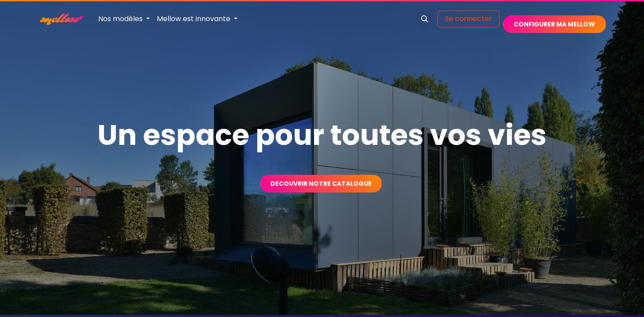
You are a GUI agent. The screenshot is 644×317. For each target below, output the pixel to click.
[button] (425, 19)
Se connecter (468, 19)
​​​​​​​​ (554, 24)
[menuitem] (124, 19)
